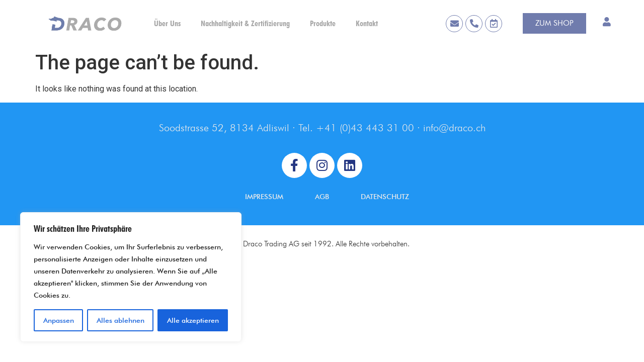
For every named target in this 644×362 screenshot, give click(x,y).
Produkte (323, 23)
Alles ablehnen (120, 320)
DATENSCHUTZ (385, 197)
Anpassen (59, 320)
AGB (322, 197)
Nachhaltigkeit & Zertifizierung (245, 23)
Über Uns (167, 23)
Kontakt (367, 23)
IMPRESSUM (264, 197)
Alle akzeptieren (193, 320)
